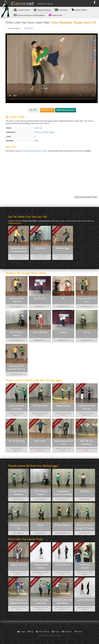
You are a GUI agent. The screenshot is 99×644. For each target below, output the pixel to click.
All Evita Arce (41, 248)
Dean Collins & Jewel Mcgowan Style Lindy (19, 602)
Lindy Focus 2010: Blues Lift (17, 300)
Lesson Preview (14, 28)
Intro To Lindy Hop (63, 565)
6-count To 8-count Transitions (19, 493)
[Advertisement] (51, 177)
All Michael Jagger (63, 248)
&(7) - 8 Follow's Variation (17, 334)
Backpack (63, 332)
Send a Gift (55, 15)
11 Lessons (33, 423)
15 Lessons (9, 387)
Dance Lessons (42, 10)
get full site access (66, 110)
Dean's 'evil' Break (40, 332)
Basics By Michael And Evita (63, 443)
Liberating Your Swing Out (19, 527)
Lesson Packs (22, 10)
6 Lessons (9, 423)
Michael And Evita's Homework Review (19, 250)
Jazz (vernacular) (36, 448)
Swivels (41, 525)
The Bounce (85, 491)
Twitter (78, 632)
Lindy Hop (38, 128)
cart (47, 110)
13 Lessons (12, 230)
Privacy (56, 632)
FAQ (31, 632)
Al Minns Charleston (63, 525)
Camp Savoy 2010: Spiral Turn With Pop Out (17, 368)
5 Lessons (34, 546)
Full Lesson (28, 28)
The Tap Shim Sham (17, 441)
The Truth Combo (40, 406)
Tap (12, 448)
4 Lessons (56, 387)
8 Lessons (33, 387)
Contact (21, 632)
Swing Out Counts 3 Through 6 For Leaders (85, 527)
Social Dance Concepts (85, 566)
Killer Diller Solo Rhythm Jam (87, 443)
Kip (63, 299)
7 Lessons (56, 423)
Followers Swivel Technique (41, 566)
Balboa (38, 340)
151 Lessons (34, 230)
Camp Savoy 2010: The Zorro (87, 300)
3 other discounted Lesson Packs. (35, 151)
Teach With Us (43, 632)
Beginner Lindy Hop (19, 565)
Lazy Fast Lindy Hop (85, 600)
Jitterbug (38, 306)
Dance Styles (79, 10)
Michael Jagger (49, 132)
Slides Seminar (40, 441)
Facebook (67, 632)
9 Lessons (12, 546)
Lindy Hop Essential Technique (87, 407)
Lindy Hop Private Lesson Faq (17, 407)
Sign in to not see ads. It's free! (86, 197)
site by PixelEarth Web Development (50, 635)
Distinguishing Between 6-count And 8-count (63, 493)
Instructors (61, 10)
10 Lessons (56, 582)
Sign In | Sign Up (45, 4)
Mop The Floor (40, 299)
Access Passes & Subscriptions (29, 15)
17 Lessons (56, 546)
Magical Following (63, 406)
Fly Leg (87, 332)
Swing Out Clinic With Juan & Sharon (63, 602)
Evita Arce (38, 132)
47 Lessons (56, 230)
